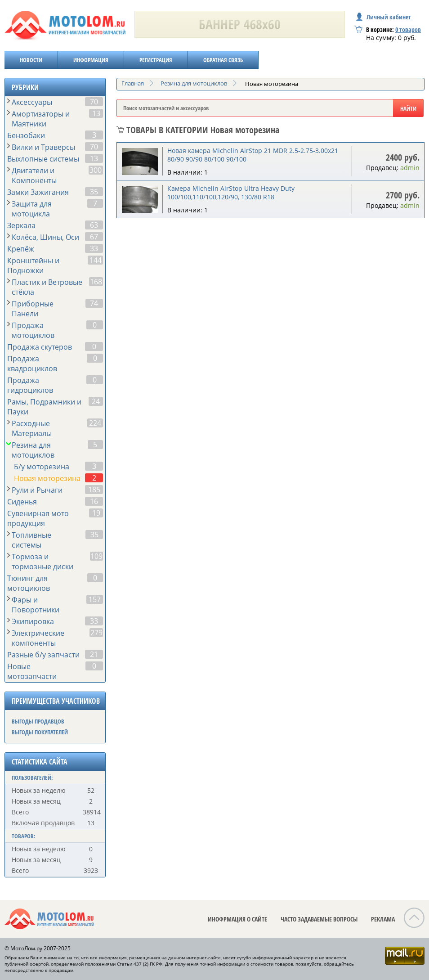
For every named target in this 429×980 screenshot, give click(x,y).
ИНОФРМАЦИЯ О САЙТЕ (237, 919)
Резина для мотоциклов (33, 450)
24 (96, 401)
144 (96, 260)
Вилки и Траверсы (43, 147)
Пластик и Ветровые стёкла (47, 287)
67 (94, 237)
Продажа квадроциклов (32, 364)
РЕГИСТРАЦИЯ (156, 60)
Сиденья (22, 502)
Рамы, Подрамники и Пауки (44, 407)
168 (96, 282)
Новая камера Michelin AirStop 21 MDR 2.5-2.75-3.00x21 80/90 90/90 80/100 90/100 (253, 155)
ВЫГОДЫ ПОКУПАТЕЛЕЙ (40, 732)
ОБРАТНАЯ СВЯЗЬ (223, 60)
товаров (408, 29)
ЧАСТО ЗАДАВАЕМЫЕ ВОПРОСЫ (319, 919)
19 (96, 513)
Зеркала (21, 225)
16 (94, 501)
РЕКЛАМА (383, 919)
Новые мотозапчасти (32, 671)
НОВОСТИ (31, 60)
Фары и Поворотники (36, 605)
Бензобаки (26, 135)
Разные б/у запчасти (43, 655)
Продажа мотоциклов (33, 330)
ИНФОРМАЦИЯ (91, 60)
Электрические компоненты (38, 638)
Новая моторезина (47, 478)
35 (94, 192)
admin (410, 168)
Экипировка (33, 621)
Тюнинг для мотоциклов (29, 583)
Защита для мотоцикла (32, 209)
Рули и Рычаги (37, 490)
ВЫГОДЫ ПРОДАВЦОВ (38, 721)
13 (96, 113)
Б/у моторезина (42, 467)
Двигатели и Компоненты (34, 175)
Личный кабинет (384, 17)
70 (94, 102)
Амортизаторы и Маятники (41, 119)
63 (94, 225)
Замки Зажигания (38, 192)
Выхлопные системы (43, 159)
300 (96, 170)
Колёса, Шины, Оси (45, 237)
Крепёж (21, 249)
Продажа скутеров (40, 347)
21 (94, 654)
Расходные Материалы (32, 428)
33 (94, 248)
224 (95, 423)
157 (95, 599)
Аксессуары (32, 102)
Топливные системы (31, 540)
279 (96, 633)
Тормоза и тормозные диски (42, 562)
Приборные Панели (33, 309)
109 (96, 556)
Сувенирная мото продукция (38, 518)
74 (94, 303)
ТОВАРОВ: (24, 836)
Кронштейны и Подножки (33, 265)
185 (94, 490)
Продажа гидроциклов (30, 385)
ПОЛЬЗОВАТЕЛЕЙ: (32, 778)
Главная (133, 83)
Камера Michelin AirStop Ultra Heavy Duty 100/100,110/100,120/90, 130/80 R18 (231, 193)
